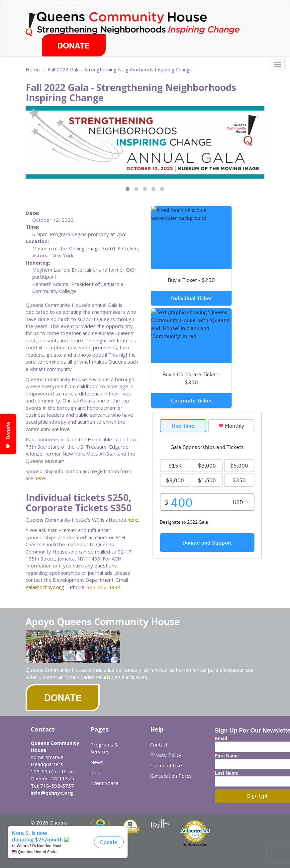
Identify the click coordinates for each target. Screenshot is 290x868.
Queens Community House (145, 23)
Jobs (95, 772)
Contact (159, 744)
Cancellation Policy (171, 776)
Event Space (104, 783)
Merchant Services (195, 845)
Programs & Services (104, 748)
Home (33, 69)
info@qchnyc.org (52, 793)
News (97, 762)
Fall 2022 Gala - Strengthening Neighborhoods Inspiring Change (120, 69)
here (40, 478)
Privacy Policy (166, 755)
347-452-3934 (104, 587)
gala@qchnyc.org (45, 587)
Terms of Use (166, 765)
